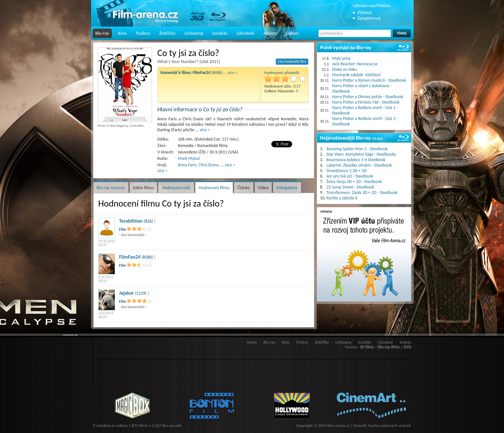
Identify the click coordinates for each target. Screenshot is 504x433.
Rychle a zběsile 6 (342, 198)
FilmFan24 (130, 257)
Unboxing (194, 33)
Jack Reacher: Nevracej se (355, 64)
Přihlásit (365, 13)
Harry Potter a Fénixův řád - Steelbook (366, 102)
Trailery (143, 33)
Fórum (292, 33)
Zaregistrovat (369, 18)
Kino (122, 33)
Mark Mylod (189, 158)
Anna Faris (187, 165)
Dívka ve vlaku (345, 69)
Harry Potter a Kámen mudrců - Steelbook (369, 80)
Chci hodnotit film (292, 61)
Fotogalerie (287, 188)
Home (252, 342)
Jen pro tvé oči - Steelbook (350, 176)
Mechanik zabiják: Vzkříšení (356, 75)
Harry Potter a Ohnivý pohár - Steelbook (368, 97)
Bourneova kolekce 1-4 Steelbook (356, 160)
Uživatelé (246, 33)
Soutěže (220, 33)
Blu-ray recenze (111, 188)
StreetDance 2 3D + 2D (347, 171)
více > (232, 73)
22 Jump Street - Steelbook (351, 187)
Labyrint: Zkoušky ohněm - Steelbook (359, 165)
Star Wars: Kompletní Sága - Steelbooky (361, 154)
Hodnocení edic (176, 188)
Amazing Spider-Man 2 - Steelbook (357, 149)
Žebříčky (167, 33)
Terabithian (131, 221)
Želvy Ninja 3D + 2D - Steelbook (354, 182)
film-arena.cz (338, 425)
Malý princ (342, 58)
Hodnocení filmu (214, 188)
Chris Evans (209, 165)
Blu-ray (102, 33)
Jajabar (127, 293)
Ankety (270, 33)
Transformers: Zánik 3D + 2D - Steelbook (362, 193)
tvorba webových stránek (390, 425)
